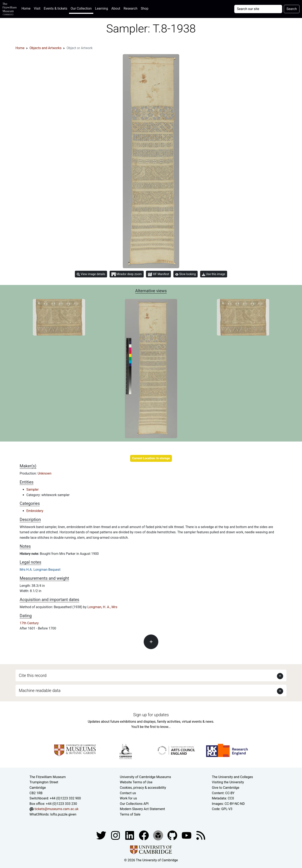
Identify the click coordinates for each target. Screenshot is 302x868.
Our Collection (81, 8)
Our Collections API (134, 804)
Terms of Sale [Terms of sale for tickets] (130, 814)
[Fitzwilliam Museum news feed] (201, 835)
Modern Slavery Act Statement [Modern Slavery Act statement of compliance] (142, 809)
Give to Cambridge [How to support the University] (226, 788)
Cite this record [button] (33, 675)
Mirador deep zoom (127, 274)
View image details (91, 274)
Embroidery (35, 511)
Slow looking (186, 274)
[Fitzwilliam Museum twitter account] (102, 835)
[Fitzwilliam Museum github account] (173, 835)
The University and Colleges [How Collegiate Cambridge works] (232, 777)
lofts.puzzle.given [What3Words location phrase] (63, 814)
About (116, 8)
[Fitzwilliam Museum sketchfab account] (159, 835)
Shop (145, 8)
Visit (37, 8)
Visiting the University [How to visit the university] (228, 782)
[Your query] (258, 9)
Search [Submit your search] (292, 9)
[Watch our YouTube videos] (187, 835)
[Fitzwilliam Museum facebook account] (130, 835)
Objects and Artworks (45, 48)
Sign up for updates (151, 715)
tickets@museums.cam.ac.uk (56, 809)
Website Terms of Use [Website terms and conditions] (136, 782)
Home (27, 8)
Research (131, 8)
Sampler (33, 490)
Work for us (128, 798)
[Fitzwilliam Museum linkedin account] (144, 835)
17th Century (29, 623)
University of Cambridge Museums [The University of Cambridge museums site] (145, 777)
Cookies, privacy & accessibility (143, 788)
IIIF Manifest (158, 274)
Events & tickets (56, 8)
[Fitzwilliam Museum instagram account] (116, 835)
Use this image (214, 274)
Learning (101, 8)
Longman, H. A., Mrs (102, 607)
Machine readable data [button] (40, 691)
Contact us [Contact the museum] (128, 793)
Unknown (45, 473)
